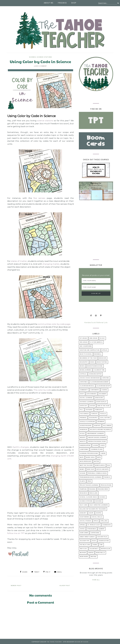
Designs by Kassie (81, 641)
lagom (95, 445)
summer (102, 529)
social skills (97, 517)
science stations (45, 121)
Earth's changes (21, 447)
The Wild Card (85, 545)
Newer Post (18, 585)
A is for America (96, 342)
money (82, 469)
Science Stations (44, 57)
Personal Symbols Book (97, 473)
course (104, 390)
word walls (100, 553)
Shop (74, 3)
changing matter (51, 264)
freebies (83, 418)
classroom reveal (87, 386)
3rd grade (84, 342)
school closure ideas (88, 497)
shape (91, 513)
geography (93, 418)
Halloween (107, 426)
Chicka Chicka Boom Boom (90, 378)
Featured (89, 410)
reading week (103, 489)
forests (94, 414)
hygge (82, 434)
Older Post (63, 585)
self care (84, 505)
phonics (107, 477)
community (84, 390)
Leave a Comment (40, 66)
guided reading (86, 426)
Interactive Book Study (97, 442)
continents (95, 390)
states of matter (19, 261)
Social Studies (86, 521)
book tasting (102, 362)
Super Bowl (95, 533)
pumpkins (83, 489)
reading (92, 489)
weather (83, 553)
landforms (84, 449)
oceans (83, 473)
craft (82, 394)
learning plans (97, 449)
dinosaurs (99, 398)
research (84, 493)
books (82, 366)
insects (83, 442)
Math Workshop (86, 461)
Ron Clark (94, 493)
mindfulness (100, 465)
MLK (109, 465)
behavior (103, 358)
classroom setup (103, 386)
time (101, 545)
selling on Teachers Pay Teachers (93, 509)
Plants (82, 481)
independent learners (96, 434)
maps (82, 457)
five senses (39, 198)
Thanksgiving (104, 541)
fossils (103, 414)
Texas (94, 541)
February (99, 410)
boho (92, 362)
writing (94, 557)
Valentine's (94, 549)
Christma (106, 378)
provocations (106, 485)
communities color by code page (54, 324)
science (32, 57)
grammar (101, 422)
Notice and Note (103, 469)
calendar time (99, 370)
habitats (97, 426)
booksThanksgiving (95, 366)
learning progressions (89, 453)
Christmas (84, 382)
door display (101, 402)
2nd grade (94, 338)
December (103, 394)
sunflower (84, 533)
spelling (104, 521)
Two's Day (84, 549)
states (82, 529)
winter (91, 553)
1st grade (84, 338)
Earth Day (84, 406)
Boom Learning (86, 370)
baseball (98, 354)
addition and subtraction (90, 350)
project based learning (89, 485)
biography (84, 362)
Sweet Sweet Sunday (87, 537)
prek (89, 481)
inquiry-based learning (97, 438)
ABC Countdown (86, 346)
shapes (99, 513)
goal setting (105, 418)
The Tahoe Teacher (54, 641)
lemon (103, 453)
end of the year (104, 406)
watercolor (106, 549)
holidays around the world (101, 430)
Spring (82, 525)
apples (105, 350)
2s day (102, 338)
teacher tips (85, 541)
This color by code (42, 390)
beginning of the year (88, 358)
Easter (92, 406)
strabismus (92, 529)
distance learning (87, 402)
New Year (91, 469)
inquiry (83, 438)
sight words (85, 517)
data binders (92, 394)
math (99, 457)
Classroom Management (99, 382)
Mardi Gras (90, 457)
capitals (83, 374)
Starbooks (107, 525)
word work (84, 557)
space (96, 521)
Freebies (62, 3)
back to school (86, 354)
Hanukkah (84, 430)
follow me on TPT (16, 533)
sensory (83, 513)
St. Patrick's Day (94, 525)
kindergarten (85, 445)
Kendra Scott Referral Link (96, 322)
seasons (99, 501)
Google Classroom (87, 422)
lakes (103, 445)
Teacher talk (102, 537)
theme (95, 545)
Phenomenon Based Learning (91, 477)
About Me (49, 3)
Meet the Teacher (86, 465)
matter (97, 461)
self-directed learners (99, 505)
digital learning (86, 398)
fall (82, 410)
